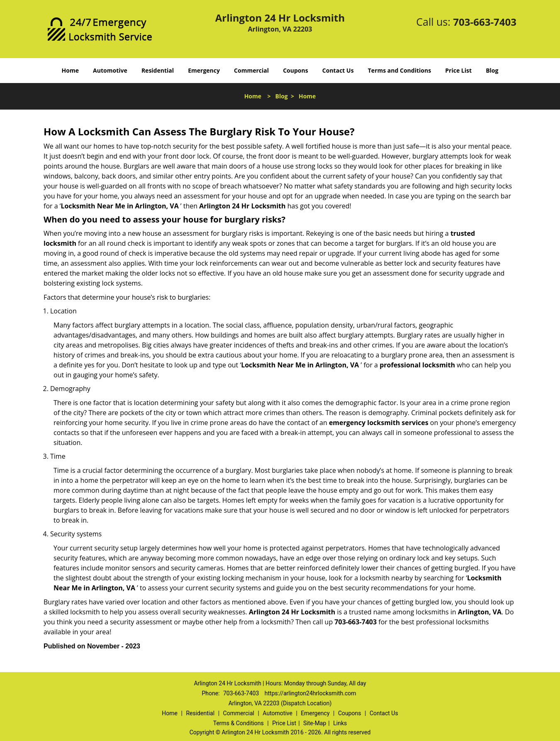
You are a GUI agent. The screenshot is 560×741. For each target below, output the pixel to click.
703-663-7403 (485, 22)
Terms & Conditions (239, 723)
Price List (458, 70)
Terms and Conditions (399, 70)
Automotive (110, 70)
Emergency (204, 70)
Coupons (295, 70)
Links (340, 723)
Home (70, 70)
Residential (158, 70)
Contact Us (338, 70)
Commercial (251, 70)
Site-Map (315, 723)
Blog (492, 70)
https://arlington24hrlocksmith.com (310, 693)
